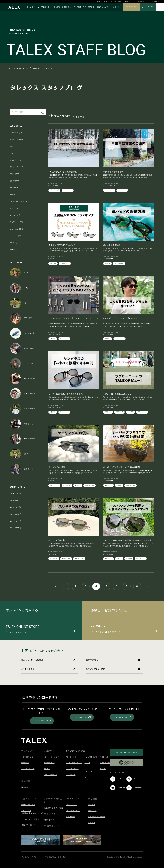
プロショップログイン (155, 1)
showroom (37, 68)
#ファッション (66, 558)
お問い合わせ (130, 1)
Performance (49, 763)
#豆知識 (108, 263)
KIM (57, 186)
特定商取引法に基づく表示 (56, 857)
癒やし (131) (15, 174)
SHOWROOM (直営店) (31, 819)
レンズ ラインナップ (51, 757)
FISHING (104, 757)
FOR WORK (71, 775)
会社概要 (92, 805)
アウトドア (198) (16, 160)
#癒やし (119, 485)
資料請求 (141, 1)
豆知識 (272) (15, 195)
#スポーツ (108, 412)
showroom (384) (17, 229)
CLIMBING (105, 763)
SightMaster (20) (17, 222)
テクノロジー (33, 7)
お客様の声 (70, 817)
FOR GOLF (89, 771)
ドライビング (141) (17, 140)
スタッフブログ (89, 7)
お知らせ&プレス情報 (96, 817)
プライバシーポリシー (30, 857)
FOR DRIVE (71, 757)
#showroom (68, 190)
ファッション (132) (17, 167)
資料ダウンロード (28, 825)
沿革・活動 (92, 811)
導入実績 (77, 7)
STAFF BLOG (22, 68)
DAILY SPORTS (88, 764)
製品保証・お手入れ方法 (48, 660)
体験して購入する (28, 805)
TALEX (113, 186)
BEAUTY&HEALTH (74, 763)
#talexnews (122, 190)
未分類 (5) (14, 250)
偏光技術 (25, 763)
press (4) (14, 243)
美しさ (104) (15, 181)
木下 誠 (58, 334)
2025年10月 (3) (16, 528)
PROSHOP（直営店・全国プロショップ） (32, 812)
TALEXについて (28, 769)
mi (56, 259)
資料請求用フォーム (51, 826)
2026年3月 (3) (16, 500)
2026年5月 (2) (16, 494)
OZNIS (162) (15, 215)
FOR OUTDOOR (72, 769)
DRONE (103, 769)
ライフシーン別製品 (63, 7)
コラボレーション (50, 775)
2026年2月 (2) (16, 507)
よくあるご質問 (116, 1)
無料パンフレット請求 (113, 669)
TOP (10, 68)
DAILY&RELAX (91, 757)
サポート (117, 7)
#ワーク (119, 558)
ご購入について (104, 7)
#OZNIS (53, 263)
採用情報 (92, 823)
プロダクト (47, 7)
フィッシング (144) (17, 133)
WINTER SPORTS (88, 779)
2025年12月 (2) (16, 514)
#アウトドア (119, 412)
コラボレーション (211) (18, 202)
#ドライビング (54, 190)
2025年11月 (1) (16, 521)
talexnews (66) (16, 236)
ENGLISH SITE (102, 1)
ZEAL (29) (14, 208)
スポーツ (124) (16, 153)
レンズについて (27, 757)
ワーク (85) (14, 188)
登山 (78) (14, 147)
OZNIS (47, 769)
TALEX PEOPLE (73, 811)
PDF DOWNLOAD (42, 721)
